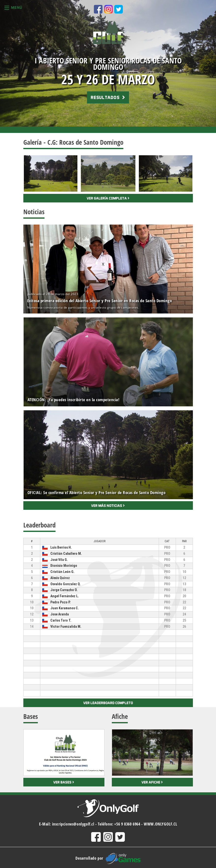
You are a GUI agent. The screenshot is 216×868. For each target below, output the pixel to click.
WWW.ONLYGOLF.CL (160, 824)
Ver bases (64, 782)
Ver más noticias (108, 505)
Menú (13, 8)
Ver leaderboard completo (108, 703)
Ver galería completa (108, 198)
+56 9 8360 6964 (127, 824)
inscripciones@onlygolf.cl (73, 824)
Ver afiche (152, 782)
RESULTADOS (108, 97)
